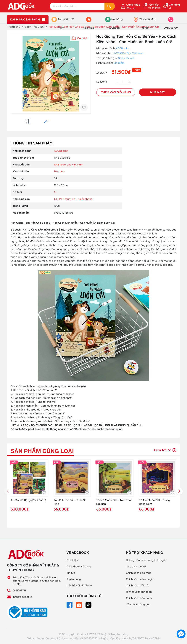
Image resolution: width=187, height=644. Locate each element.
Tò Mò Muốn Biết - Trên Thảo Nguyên (114, 502)
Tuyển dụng (74, 579)
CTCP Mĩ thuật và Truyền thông (73, 199)
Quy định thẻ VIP (136, 566)
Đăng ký (131, 8)
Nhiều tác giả (126, 58)
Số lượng (102, 82)
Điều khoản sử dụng (79, 566)
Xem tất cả (165, 450)
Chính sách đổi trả (137, 585)
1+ (55, 192)
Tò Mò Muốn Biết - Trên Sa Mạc (70, 502)
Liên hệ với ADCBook (79, 585)
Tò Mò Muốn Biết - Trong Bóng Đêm (154, 502)
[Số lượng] (123, 82)
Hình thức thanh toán (139, 592)
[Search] (110, 6)
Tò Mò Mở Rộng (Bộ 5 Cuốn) (28, 500)
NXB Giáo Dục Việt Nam (129, 53)
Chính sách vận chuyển (140, 579)
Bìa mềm (119, 63)
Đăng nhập (133, 5)
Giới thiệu (72, 560)
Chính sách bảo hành (139, 598)
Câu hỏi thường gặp (138, 604)
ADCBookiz (123, 48)
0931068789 (20, 590)
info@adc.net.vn (23, 597)
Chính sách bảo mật (138, 573)
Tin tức (71, 573)
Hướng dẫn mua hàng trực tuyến (146, 560)
